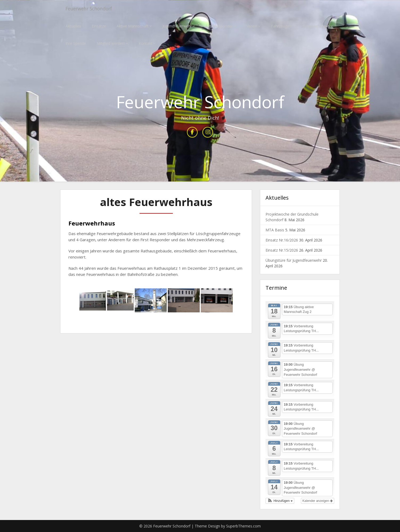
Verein (252, 26)
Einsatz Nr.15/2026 (282, 250)
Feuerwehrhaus (316, 26)
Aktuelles (73, 26)
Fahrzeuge (280, 26)
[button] (280, 501)
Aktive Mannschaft (133, 26)
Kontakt (146, 43)
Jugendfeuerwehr (177, 26)
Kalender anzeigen (318, 501)
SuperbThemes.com (243, 526)
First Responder (219, 26)
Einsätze (99, 26)
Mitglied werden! (111, 43)
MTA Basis (275, 230)
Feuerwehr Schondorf (93, 9)
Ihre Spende (76, 43)
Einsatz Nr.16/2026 (282, 240)
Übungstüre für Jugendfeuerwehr (294, 261)
